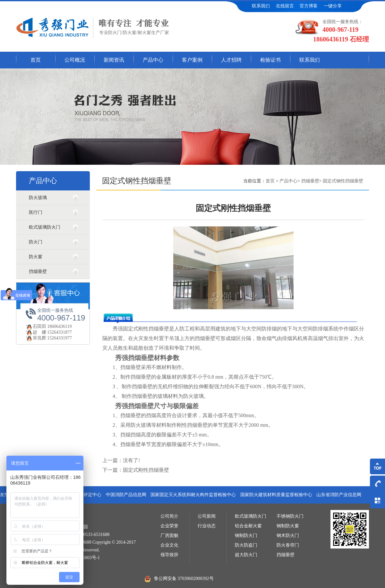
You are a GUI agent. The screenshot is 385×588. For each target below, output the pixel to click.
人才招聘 (231, 60)
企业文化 (169, 545)
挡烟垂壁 (38, 272)
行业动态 (207, 526)
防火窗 (36, 257)
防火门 (36, 242)
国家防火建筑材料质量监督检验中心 (276, 495)
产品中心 (153, 60)
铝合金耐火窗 (248, 526)
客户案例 (192, 60)
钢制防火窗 (288, 526)
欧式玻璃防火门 (45, 227)
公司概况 (75, 60)
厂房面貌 (169, 535)
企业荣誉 (169, 526)
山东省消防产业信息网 (339, 495)
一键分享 (333, 6)
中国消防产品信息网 (126, 495)
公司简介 (169, 516)
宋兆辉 (36, 338)
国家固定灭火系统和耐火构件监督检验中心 (193, 495)
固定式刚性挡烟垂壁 (146, 470)
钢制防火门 (246, 535)
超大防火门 (246, 555)
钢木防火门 (288, 535)
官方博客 (309, 6)
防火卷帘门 (288, 545)
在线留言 (285, 6)
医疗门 (36, 212)
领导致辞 (169, 555)
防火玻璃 (38, 198)
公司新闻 (207, 516)
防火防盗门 (246, 545)
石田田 (36, 326)
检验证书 (270, 60)
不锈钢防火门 (290, 516)
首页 (36, 60)
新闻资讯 (114, 60)
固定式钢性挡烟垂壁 (343, 181)
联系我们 (261, 6)
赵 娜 (36, 332)
